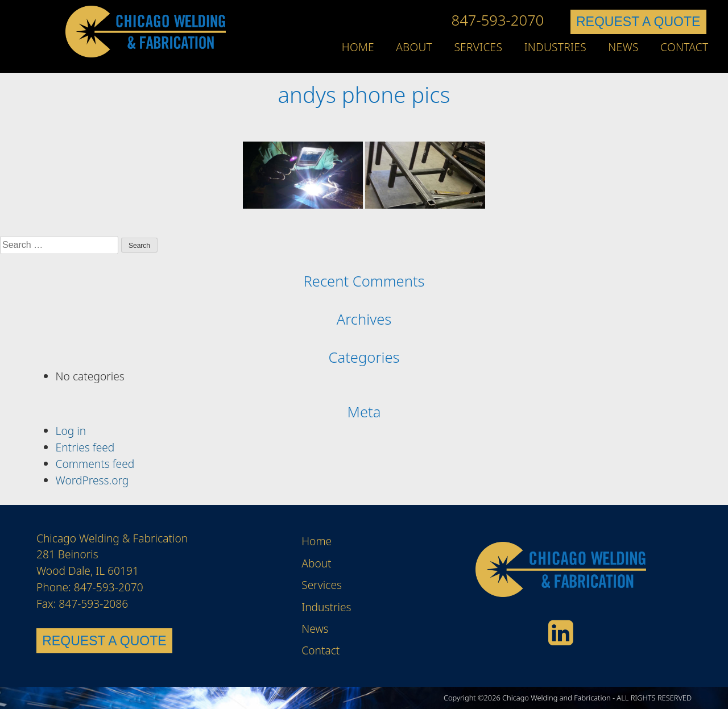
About (414, 47)
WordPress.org (92, 480)
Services (478, 47)
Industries (555, 47)
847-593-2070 (498, 20)
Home (358, 47)
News (623, 47)
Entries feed (85, 447)
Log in (71, 431)
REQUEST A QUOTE (638, 22)
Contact (684, 47)
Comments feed (95, 464)
